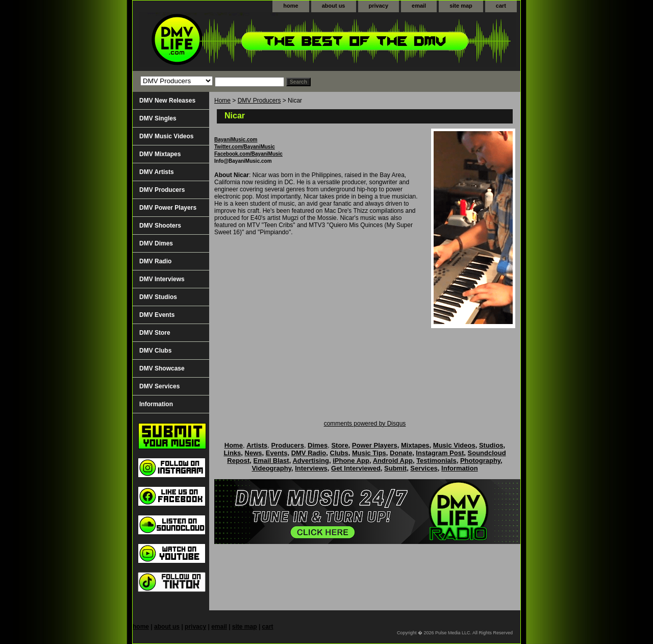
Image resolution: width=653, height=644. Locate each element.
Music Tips (369, 453)
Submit (395, 468)
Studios (491, 445)
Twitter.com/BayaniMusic (245, 147)
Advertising (311, 461)
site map (461, 6)
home (291, 6)
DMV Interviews (162, 279)
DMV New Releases (167, 101)
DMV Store (155, 333)
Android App (393, 461)
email (419, 6)
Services (424, 468)
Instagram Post (440, 453)
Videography (271, 468)
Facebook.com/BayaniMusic (248, 154)
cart (501, 6)
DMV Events (157, 315)
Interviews (311, 468)
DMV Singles (158, 118)
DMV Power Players (168, 208)
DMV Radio (155, 261)
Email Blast (271, 461)
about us (334, 6)
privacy (379, 6)
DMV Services (159, 386)
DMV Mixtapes (160, 154)
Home (222, 101)
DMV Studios (158, 297)
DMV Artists (157, 172)
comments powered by (365, 424)
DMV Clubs (155, 351)
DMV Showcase (162, 368)
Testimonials (436, 461)
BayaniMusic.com (236, 140)
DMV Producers (259, 101)
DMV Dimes (156, 243)
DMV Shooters (160, 226)
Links (232, 453)
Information (156, 404)
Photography (480, 461)
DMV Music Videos (166, 136)
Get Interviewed (356, 468)
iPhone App (351, 461)
